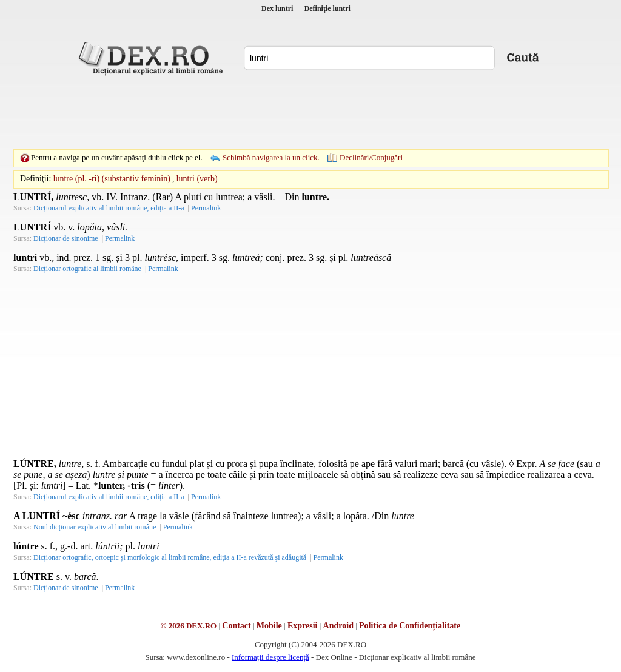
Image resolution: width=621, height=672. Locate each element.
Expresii (303, 626)
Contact (236, 626)
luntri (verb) (197, 179)
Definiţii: (35, 179)
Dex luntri (277, 8)
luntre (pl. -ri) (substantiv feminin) (112, 179)
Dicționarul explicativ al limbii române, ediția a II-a (109, 208)
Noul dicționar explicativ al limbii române (95, 527)
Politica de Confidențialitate (410, 626)
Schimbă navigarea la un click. (271, 157)
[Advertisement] (310, 112)
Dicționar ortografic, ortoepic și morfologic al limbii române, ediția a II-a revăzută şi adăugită (170, 557)
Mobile (269, 626)
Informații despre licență (270, 657)
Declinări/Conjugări (371, 157)
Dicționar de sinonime (66, 238)
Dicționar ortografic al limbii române (87, 269)
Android (338, 626)
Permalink (206, 208)
